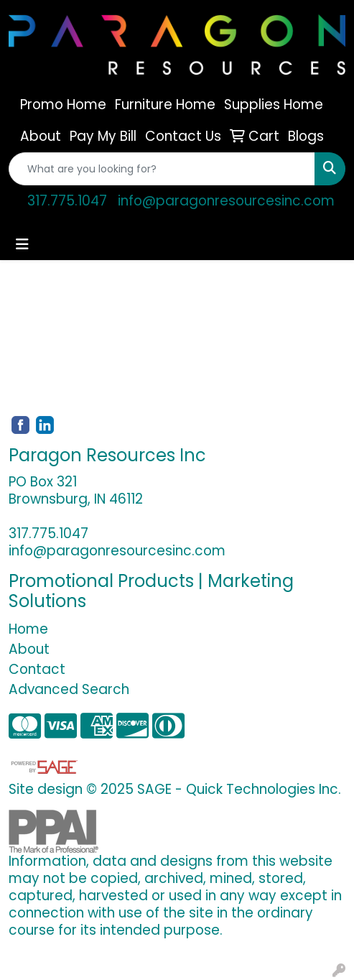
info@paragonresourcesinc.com (226, 201)
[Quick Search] (162, 169)
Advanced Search (69, 689)
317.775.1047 (67, 201)
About (29, 649)
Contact (37, 669)
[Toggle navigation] (22, 244)
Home (28, 629)
